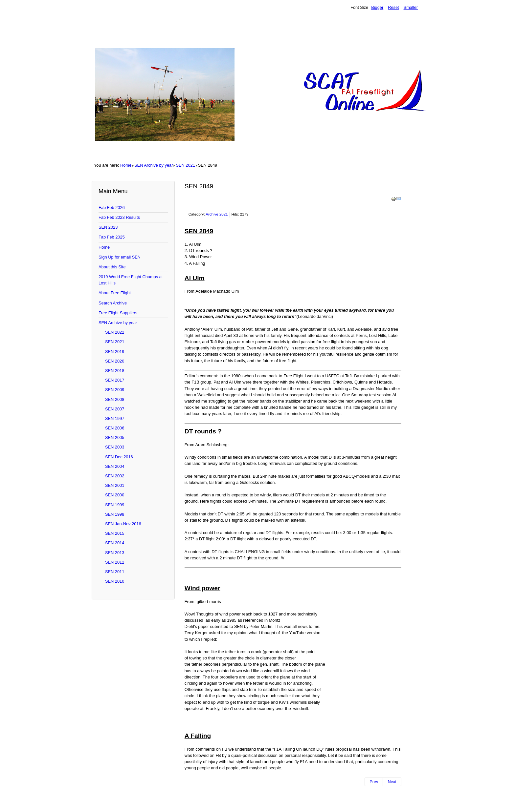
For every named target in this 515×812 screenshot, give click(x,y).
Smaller (411, 7)
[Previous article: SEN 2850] (374, 782)
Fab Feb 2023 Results (119, 217)
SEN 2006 (115, 428)
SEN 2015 (115, 533)
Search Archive (113, 303)
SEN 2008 (115, 399)
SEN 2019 (115, 352)
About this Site (112, 267)
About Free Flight (115, 293)
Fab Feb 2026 (112, 208)
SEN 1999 (115, 505)
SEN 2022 (115, 332)
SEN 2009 (115, 390)
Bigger (377, 7)
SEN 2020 (115, 361)
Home (126, 165)
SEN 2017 (115, 380)
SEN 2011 (115, 572)
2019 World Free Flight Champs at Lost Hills (131, 280)
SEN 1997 (115, 418)
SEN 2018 (115, 371)
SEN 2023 (108, 227)
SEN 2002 (115, 476)
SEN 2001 (115, 485)
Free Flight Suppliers (118, 313)
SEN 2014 (115, 543)
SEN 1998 (115, 514)
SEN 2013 (115, 553)
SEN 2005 (115, 437)
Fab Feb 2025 (112, 237)
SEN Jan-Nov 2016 (123, 524)
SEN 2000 (115, 495)
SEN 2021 (185, 165)
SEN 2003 (115, 447)
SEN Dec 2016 (119, 457)
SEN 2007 (115, 409)
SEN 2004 (115, 466)
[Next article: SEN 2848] (392, 782)
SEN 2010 (115, 581)
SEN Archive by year (154, 165)
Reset (393, 7)
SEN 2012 (115, 562)
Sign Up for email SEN (120, 257)
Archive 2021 (217, 214)
